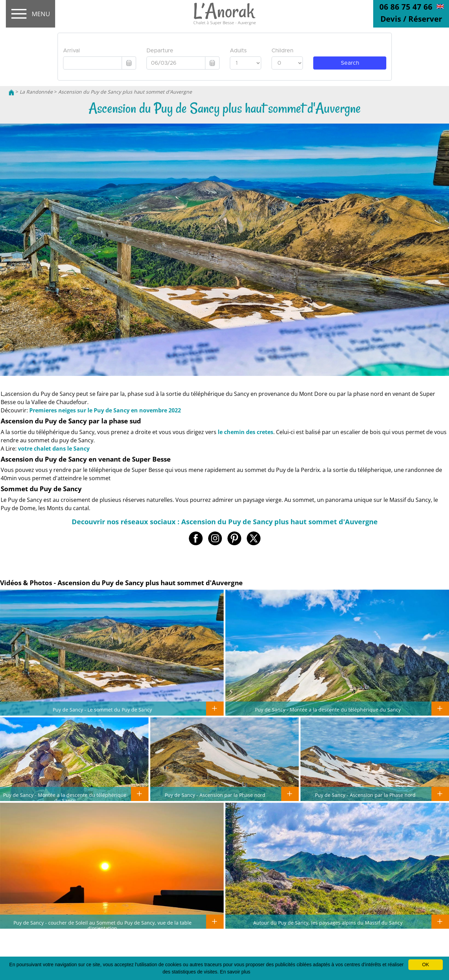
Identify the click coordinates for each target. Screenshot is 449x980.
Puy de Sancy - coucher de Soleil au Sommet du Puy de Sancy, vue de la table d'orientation (103, 925)
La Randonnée (36, 92)
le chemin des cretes (246, 432)
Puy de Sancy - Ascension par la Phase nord (215, 795)
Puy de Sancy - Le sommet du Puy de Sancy (102, 709)
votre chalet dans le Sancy (54, 449)
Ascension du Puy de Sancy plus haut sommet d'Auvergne (125, 92)
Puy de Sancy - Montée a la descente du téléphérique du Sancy (328, 709)
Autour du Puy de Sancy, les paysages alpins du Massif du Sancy (328, 923)
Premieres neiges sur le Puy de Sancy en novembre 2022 (105, 410)
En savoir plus (235, 972)
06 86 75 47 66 (406, 7)
